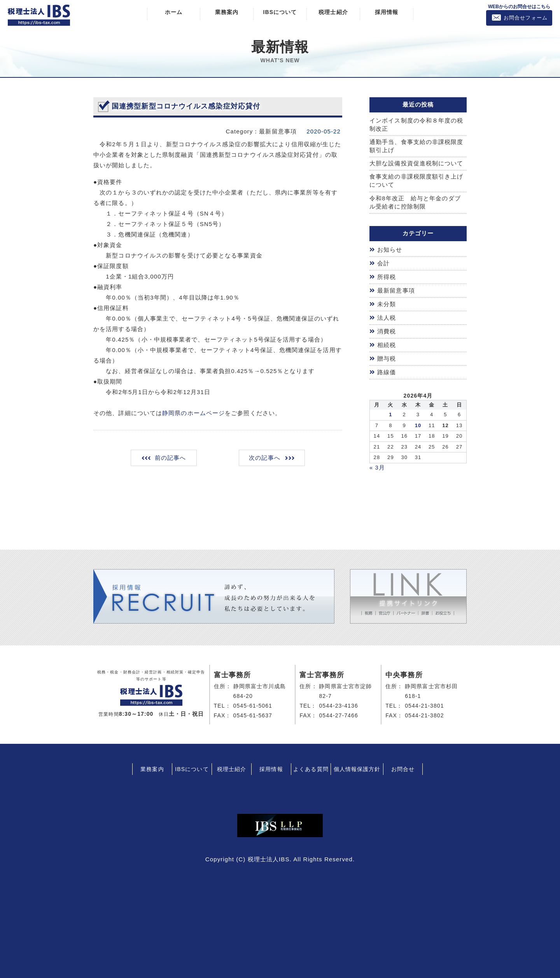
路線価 (387, 371)
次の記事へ (264, 458)
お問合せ (403, 768)
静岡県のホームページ (193, 413)
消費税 (387, 331)
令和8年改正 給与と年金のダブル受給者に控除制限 (415, 203)
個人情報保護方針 (357, 768)
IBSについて (280, 12)
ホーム (174, 12)
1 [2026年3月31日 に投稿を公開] (390, 413)
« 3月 (377, 466)
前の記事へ (171, 458)
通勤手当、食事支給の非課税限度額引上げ (416, 147)
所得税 (387, 278)
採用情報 (387, 12)
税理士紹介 (333, 12)
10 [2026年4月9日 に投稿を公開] (418, 424)
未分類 (387, 304)
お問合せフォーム (526, 18)
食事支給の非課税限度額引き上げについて (416, 182)
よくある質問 (311, 768)
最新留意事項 (396, 291)
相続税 (387, 344)
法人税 (387, 318)
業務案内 (227, 12)
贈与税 (387, 358)
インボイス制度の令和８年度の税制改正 (416, 125)
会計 (383, 264)
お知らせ (390, 251)
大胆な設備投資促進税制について (416, 164)
